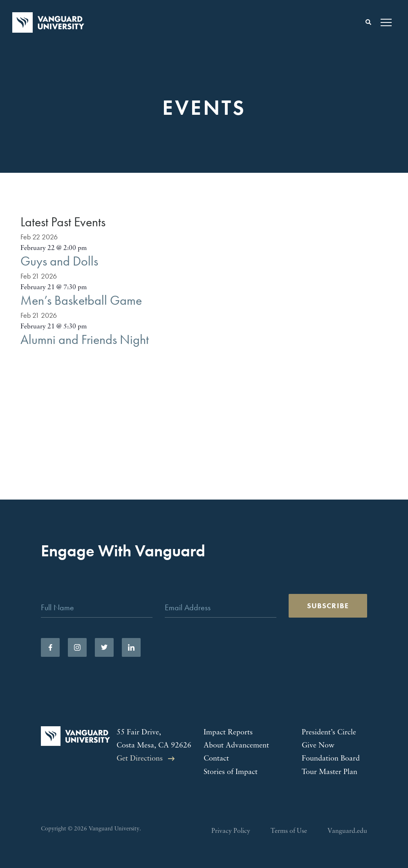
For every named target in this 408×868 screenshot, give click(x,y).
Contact (216, 759)
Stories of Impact (231, 772)
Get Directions (140, 759)
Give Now (318, 746)
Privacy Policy (231, 831)
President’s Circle (329, 733)
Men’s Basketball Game (81, 300)
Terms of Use (289, 831)
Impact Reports (228, 733)
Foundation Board (331, 759)
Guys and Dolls (59, 261)
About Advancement (236, 746)
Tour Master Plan (330, 772)
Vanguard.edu (347, 831)
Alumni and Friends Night (85, 340)
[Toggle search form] (368, 22)
